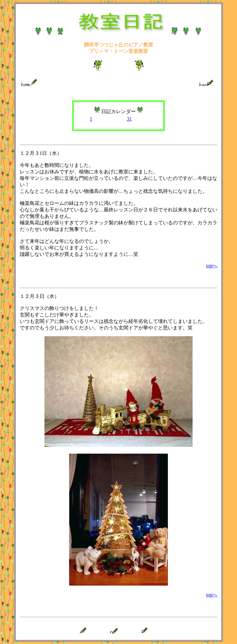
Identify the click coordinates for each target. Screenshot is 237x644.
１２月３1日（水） (41, 153)
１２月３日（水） (39, 296)
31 (129, 119)
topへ (212, 266)
